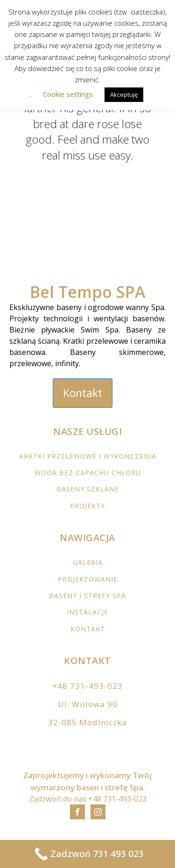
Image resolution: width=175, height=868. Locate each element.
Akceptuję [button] (124, 94)
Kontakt (83, 393)
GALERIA (88, 562)
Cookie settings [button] (68, 94)
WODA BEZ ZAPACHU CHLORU (88, 473)
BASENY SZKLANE (88, 489)
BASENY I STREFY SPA (87, 596)
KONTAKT (88, 629)
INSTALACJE (87, 612)
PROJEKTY (87, 506)
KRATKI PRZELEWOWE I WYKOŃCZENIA (88, 456)
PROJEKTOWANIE (88, 579)
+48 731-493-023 (87, 686)
